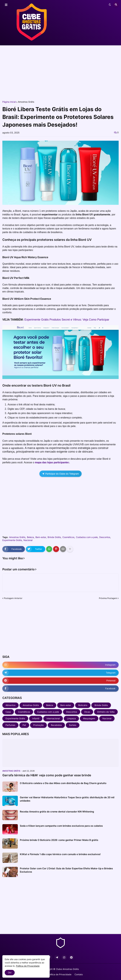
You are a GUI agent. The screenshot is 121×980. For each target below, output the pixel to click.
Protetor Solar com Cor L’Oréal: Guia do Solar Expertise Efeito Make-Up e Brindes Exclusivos (66, 870)
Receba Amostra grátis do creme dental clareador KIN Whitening (57, 812)
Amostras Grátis (26, 102)
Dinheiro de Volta (106, 712)
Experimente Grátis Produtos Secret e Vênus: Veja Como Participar (67, 320)
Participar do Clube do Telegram (60, 474)
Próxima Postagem (108, 598)
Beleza (30, 537)
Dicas (87, 712)
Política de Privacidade (60, 974)
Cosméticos (68, 537)
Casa (8, 712)
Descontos (105, 537)
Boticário (83, 705)
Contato (79, 974)
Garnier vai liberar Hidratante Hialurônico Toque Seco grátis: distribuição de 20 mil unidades (67, 799)
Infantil (36, 718)
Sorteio (73, 725)
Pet (24, 725)
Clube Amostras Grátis (67, 969)
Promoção (38, 725)
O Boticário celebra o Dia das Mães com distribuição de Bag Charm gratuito (63, 783)
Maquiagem (89, 718)
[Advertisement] (60, 72)
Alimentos (10, 705)
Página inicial (9, 102)
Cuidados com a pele (87, 537)
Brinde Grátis (54, 537)
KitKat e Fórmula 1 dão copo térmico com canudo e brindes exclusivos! (60, 854)
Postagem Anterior (13, 598)
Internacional (53, 718)
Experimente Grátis (12, 540)
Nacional (28, 540)
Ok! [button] (10, 972)
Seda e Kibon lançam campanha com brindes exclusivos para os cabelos (61, 826)
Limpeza (71, 718)
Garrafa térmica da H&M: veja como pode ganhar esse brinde (47, 775)
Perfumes (10, 725)
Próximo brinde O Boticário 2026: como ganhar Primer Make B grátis (59, 840)
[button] (6, 5)
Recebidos (56, 725)
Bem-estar (41, 537)
